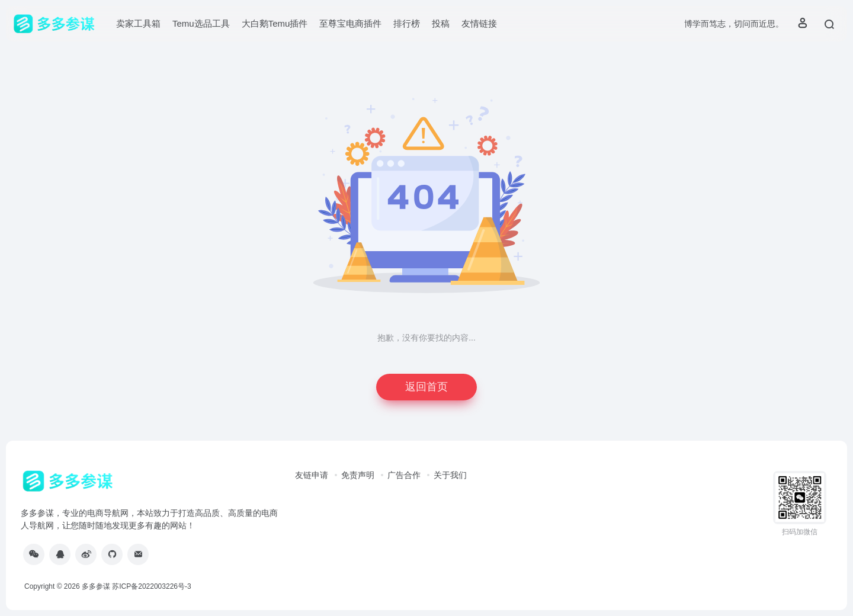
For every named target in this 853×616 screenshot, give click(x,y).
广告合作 (404, 475)
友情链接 (479, 23)
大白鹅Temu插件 (275, 23)
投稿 (441, 23)
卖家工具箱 (138, 23)
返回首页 (426, 387)
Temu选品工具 (201, 23)
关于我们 (450, 475)
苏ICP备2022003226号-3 (151, 586)
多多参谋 (96, 586)
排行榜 (407, 23)
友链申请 (312, 475)
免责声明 (358, 475)
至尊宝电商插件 (350, 23)
